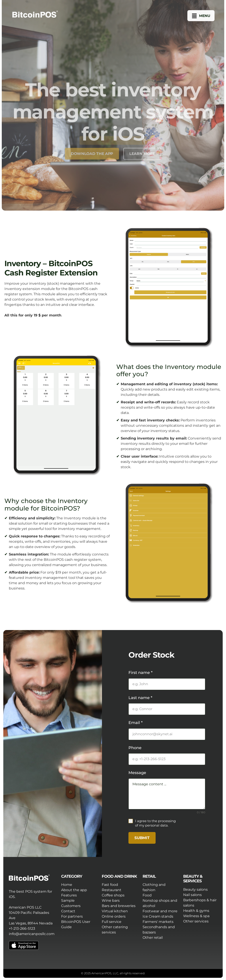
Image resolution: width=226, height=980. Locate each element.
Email (136, 723)
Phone (135, 748)
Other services (196, 921)
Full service (112, 922)
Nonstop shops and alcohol (160, 903)
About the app (74, 890)
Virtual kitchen (115, 911)
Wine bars (111, 901)
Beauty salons (195, 889)
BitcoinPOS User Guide (76, 924)
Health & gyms (196, 911)
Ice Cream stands (158, 916)
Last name (140, 698)
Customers (71, 906)
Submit (142, 838)
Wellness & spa (196, 916)
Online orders (114, 916)
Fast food (110, 885)
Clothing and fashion (154, 887)
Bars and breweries (119, 906)
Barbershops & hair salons (200, 903)
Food (147, 895)
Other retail (153, 938)
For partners (72, 916)
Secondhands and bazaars (159, 930)
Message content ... (167, 794)
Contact (68, 911)
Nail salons (192, 895)
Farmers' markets (158, 922)
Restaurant (112, 890)
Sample (68, 901)
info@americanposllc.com (32, 934)
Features (69, 895)
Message (137, 773)
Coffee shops (113, 895)
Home (67, 885)
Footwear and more (160, 911)
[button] (201, 16)
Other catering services (115, 930)
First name (140, 673)
